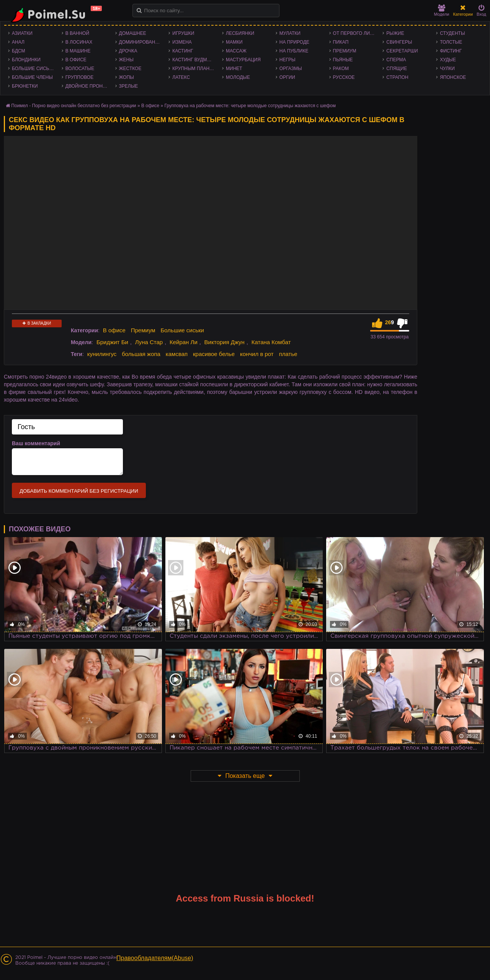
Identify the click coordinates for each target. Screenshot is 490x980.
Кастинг (183, 51)
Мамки (234, 42)
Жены (126, 60)
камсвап (177, 354)
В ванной (77, 33)
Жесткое (130, 69)
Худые (448, 60)
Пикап (341, 42)
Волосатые (80, 69)
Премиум (345, 51)
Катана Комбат (271, 342)
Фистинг (451, 51)
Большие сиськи (33, 69)
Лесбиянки (240, 33)
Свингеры (399, 42)
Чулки (447, 69)
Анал (18, 42)
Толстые (451, 42)
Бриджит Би (112, 342)
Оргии (287, 77)
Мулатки (290, 33)
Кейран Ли (184, 342)
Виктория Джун (225, 342)
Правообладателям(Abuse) (155, 958)
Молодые (238, 77)
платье (288, 354)
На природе (294, 42)
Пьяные (343, 60)
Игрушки (183, 33)
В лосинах (79, 42)
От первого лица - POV (356, 33)
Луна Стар (149, 342)
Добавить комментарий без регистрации (79, 491)
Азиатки (22, 33)
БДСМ (19, 51)
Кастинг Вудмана (194, 60)
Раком (341, 69)
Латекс (181, 77)
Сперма (396, 60)
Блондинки (26, 60)
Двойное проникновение (88, 86)
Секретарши (402, 51)
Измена (182, 42)
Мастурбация (243, 60)
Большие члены (32, 77)
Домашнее (133, 33)
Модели (442, 11)
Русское (344, 77)
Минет (234, 69)
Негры (287, 60)
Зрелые (129, 86)
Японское (453, 77)
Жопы (127, 77)
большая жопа (141, 354)
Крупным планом (194, 69)
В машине (78, 51)
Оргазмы (291, 69)
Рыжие (395, 33)
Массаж (236, 51)
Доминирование (140, 42)
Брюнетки (25, 86)
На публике (294, 51)
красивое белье (214, 354)
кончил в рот (257, 354)
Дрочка (128, 51)
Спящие (397, 69)
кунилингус (102, 354)
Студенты (452, 33)
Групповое (79, 77)
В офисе (76, 60)
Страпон (397, 77)
